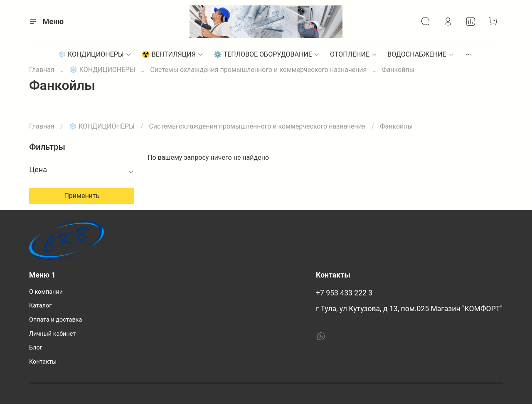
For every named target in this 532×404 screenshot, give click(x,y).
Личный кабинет (52, 334)
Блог (36, 348)
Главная (42, 70)
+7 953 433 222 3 (344, 293)
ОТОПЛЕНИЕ (354, 54)
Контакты (43, 362)
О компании (46, 292)
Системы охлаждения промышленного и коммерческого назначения (258, 70)
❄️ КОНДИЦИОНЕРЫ (95, 54)
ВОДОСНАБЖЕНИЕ (421, 54)
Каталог (40, 306)
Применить (82, 196)
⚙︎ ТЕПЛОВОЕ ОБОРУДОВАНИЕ (267, 54)
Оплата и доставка (55, 320)
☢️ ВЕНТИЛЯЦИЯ (173, 54)
